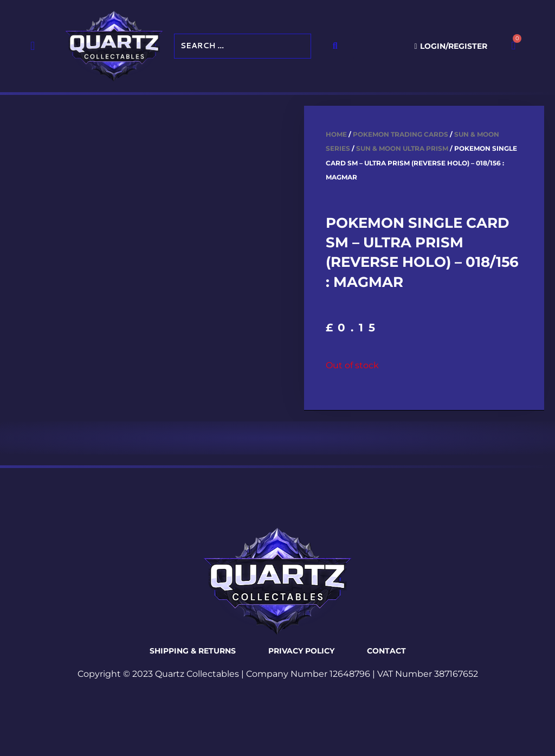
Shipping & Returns (193, 651)
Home (336, 134)
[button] (33, 46)
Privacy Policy (301, 651)
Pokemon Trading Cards (401, 134)
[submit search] (335, 46)
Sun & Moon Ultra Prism (402, 148)
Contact (386, 651)
